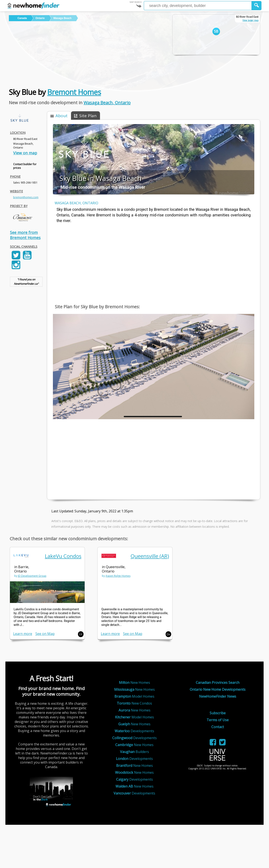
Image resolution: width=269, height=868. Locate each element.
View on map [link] (25, 153)
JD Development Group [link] (32, 576)
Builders (134, 752)
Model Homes (134, 696)
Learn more (23, 634)
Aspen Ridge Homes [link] (118, 576)
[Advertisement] (87, 54)
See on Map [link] (45, 634)
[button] (257, 6)
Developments (134, 731)
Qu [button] (168, 634)
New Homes (134, 683)
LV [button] (81, 634)
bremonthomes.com (26, 197)
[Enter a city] (198, 6)
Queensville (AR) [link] (150, 556)
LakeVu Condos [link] (63, 556)
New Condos (134, 703)
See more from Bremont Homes (25, 235)
